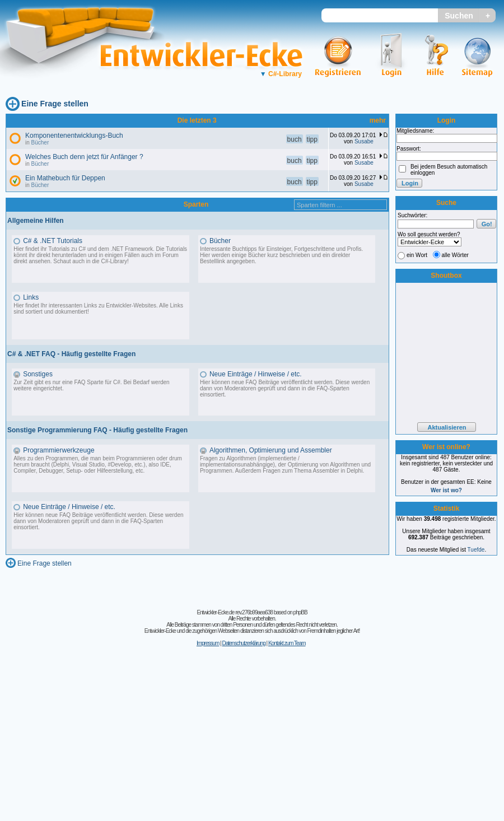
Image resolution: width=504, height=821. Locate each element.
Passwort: (409, 149)
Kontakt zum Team (287, 643)
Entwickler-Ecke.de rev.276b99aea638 (234, 612)
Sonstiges (38, 374)
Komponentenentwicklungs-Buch (74, 136)
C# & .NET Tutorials (53, 241)
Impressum (208, 643)
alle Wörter (455, 255)
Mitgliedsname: (415, 131)
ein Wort (417, 255)
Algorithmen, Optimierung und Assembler (271, 450)
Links (31, 297)
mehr (378, 120)
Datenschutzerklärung (243, 643)
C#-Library (281, 74)
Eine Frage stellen (55, 104)
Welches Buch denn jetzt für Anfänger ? (84, 157)
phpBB (300, 612)
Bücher (40, 143)
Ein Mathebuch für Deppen (65, 178)
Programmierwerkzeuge (59, 450)
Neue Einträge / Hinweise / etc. (256, 374)
